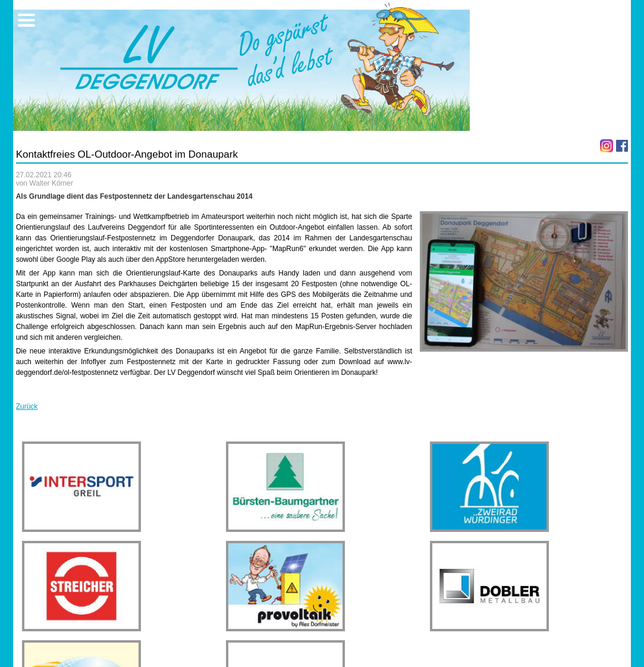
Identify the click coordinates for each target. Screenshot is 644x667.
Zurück (27, 406)
